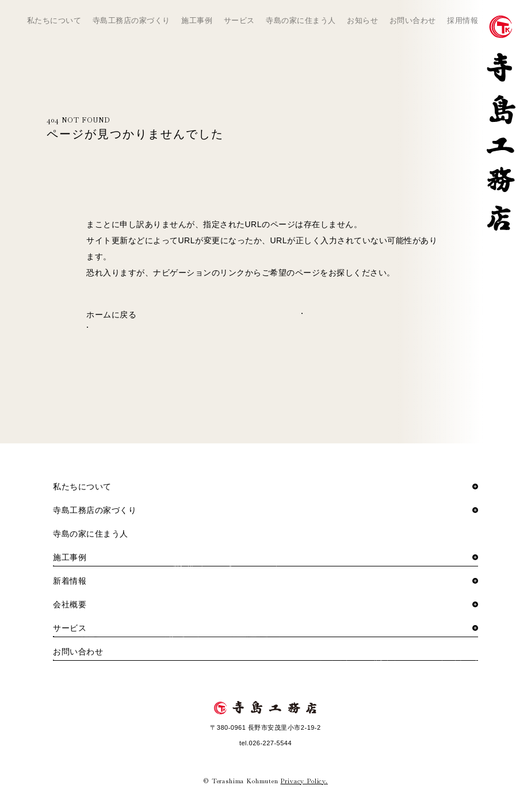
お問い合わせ (413, 20)
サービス (239, 20)
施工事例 (197, 20)
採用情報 (463, 20)
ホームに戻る (111, 315)
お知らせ (362, 20)
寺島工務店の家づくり (131, 20)
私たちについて (54, 20)
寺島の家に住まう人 (301, 20)
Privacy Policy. (304, 781)
